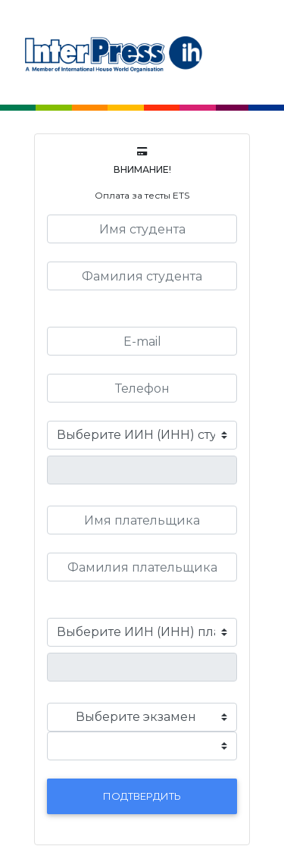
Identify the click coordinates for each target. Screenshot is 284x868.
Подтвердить (142, 796)
